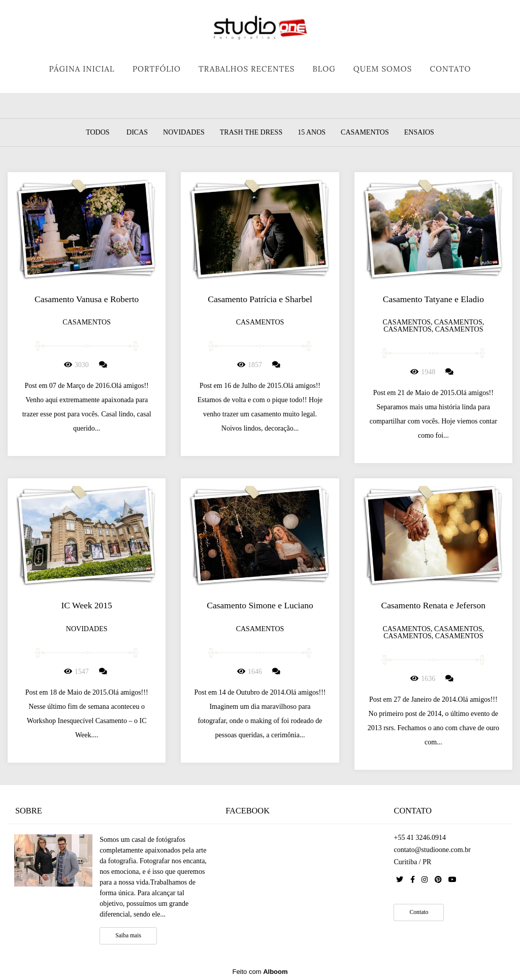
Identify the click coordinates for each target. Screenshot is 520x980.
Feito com (260, 972)
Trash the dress (251, 133)
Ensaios (419, 133)
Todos (97, 133)
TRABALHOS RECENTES (247, 69)
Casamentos (365, 133)
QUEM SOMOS (383, 69)
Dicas (137, 133)
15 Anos (312, 133)
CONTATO (450, 69)
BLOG (324, 69)
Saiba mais (128, 936)
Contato (419, 912)
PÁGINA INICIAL (82, 69)
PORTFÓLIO (157, 69)
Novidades (184, 133)
